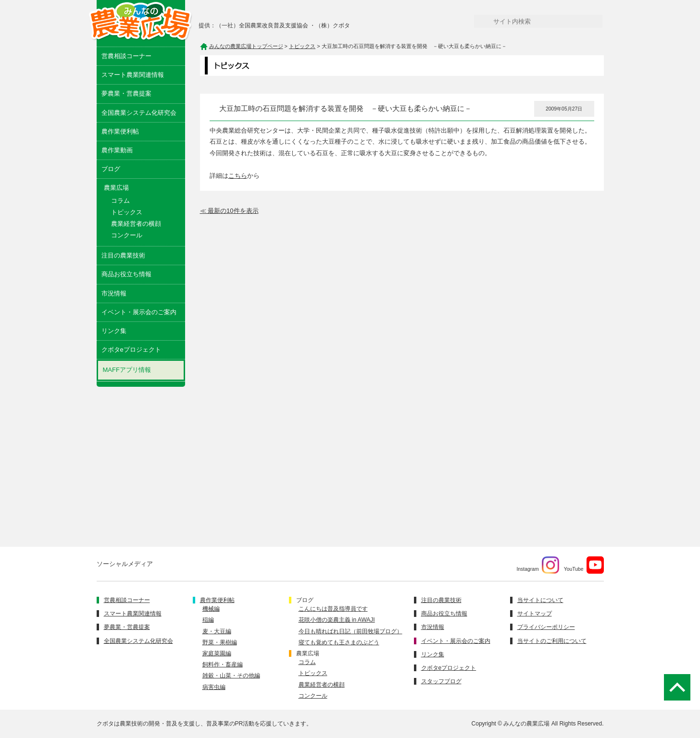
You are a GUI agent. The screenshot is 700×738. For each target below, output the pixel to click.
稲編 (208, 620)
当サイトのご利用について (552, 641)
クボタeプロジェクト (131, 350)
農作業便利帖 (120, 131)
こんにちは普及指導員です (333, 609)
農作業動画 (117, 150)
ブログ (111, 169)
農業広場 (308, 653)
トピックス (127, 212)
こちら (238, 176)
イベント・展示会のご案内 (139, 312)
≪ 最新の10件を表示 (229, 211)
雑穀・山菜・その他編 (231, 676)
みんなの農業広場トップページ (246, 46)
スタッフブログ (441, 681)
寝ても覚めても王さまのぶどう (339, 642)
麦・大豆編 (217, 631)
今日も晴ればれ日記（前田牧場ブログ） (350, 631)
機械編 (211, 609)
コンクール (127, 235)
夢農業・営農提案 (126, 93)
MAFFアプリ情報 (127, 370)
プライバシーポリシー (546, 627)
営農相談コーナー (126, 56)
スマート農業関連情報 (133, 75)
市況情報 (114, 293)
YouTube (584, 565)
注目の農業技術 (123, 255)
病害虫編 (214, 687)
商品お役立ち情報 (126, 274)
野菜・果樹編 (220, 642)
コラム (120, 201)
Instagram (537, 565)
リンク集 (114, 331)
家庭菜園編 (217, 653)
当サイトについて (540, 600)
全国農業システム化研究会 (139, 113)
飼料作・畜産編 (223, 664)
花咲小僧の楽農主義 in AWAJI (337, 620)
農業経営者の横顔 (136, 224)
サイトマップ (535, 614)
